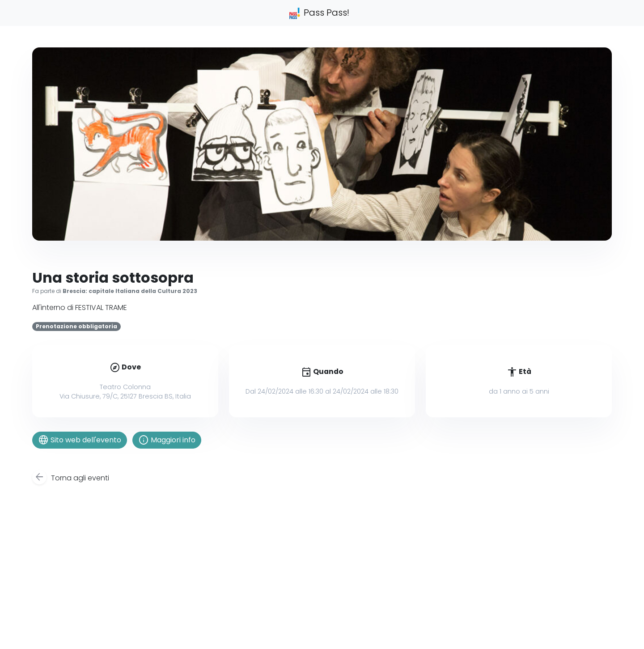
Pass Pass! (319, 13)
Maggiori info (167, 440)
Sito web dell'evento (80, 440)
